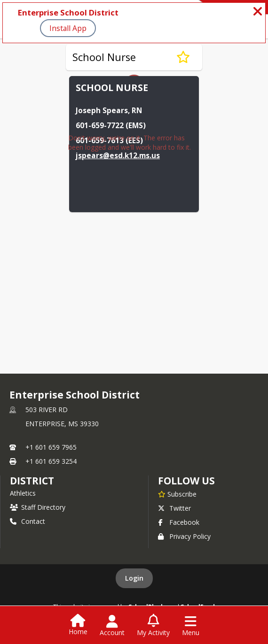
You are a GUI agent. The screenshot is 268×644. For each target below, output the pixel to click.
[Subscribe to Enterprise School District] (177, 494)
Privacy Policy (184, 536)
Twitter (174, 508)
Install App (68, 28)
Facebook (179, 522)
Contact (28, 521)
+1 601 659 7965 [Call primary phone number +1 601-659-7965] (51, 447)
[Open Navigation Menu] (191, 626)
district (32, 481)
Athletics (23, 493)
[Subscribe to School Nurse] (183, 57)
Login (134, 578)
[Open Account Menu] (112, 626)
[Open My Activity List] (153, 626)
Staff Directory (38, 507)
